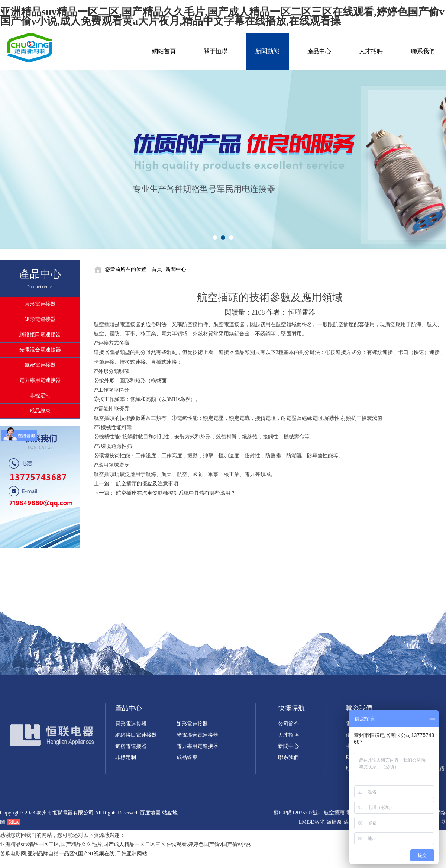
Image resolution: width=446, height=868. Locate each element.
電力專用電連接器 (40, 380)
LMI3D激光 (312, 822)
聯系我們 (423, 51)
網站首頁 (164, 51)
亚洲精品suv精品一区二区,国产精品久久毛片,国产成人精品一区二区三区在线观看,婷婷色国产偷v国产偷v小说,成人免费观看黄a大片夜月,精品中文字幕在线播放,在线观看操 (222, 16)
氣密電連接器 (40, 365)
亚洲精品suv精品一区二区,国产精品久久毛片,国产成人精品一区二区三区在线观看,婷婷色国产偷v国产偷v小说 (125, 844)
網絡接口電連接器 (40, 335)
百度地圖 (150, 813)
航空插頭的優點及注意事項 (147, 484)
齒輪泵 (334, 822)
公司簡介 (288, 724)
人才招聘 (371, 51)
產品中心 (319, 51)
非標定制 (40, 396)
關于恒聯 (216, 51)
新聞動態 (267, 51)
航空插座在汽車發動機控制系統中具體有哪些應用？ (176, 493)
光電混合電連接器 (40, 350)
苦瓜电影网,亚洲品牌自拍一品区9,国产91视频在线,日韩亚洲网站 (74, 854)
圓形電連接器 (40, 304)
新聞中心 (288, 746)
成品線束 (40, 411)
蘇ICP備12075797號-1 (298, 813)
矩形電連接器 (40, 319)
